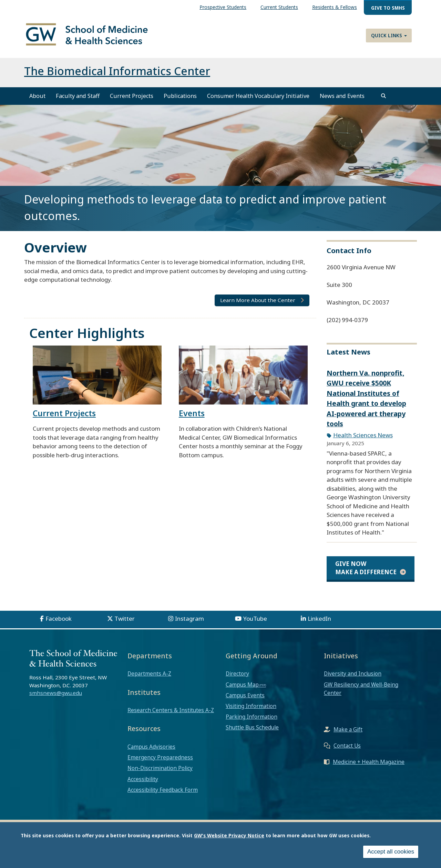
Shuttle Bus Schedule (252, 727)
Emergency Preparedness (160, 757)
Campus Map (242, 685)
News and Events (342, 96)
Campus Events (245, 695)
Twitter (125, 618)
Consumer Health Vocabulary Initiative (258, 96)
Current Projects (132, 96)
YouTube (255, 618)
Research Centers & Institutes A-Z (171, 710)
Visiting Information (251, 706)
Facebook (59, 618)
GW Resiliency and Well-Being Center (361, 689)
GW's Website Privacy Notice (229, 835)
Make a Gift (348, 729)
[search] (383, 96)
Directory (237, 674)
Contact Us (347, 746)
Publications (180, 96)
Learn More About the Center (258, 300)
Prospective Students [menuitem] (223, 7)
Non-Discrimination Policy (160, 768)
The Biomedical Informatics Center (117, 71)
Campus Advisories (151, 747)
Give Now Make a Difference (366, 568)
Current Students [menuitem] (279, 7)
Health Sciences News (363, 435)
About (37, 96)
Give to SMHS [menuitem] (388, 8)
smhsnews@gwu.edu (56, 693)
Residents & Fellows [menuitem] (335, 7)
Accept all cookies (391, 852)
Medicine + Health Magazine (369, 762)
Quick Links (389, 35)
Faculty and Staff (78, 96)
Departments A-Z (149, 674)
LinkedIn (319, 618)
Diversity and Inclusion (353, 674)
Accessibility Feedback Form (163, 790)
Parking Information (252, 717)
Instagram (189, 618)
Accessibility (143, 779)
